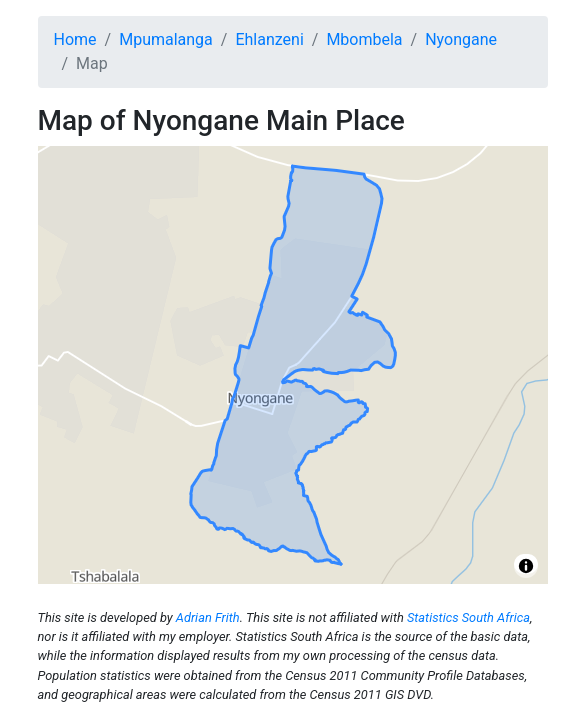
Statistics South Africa (468, 617)
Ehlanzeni (269, 39)
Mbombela (364, 39)
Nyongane (461, 39)
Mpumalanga (166, 39)
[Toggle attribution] (526, 566)
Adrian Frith (208, 617)
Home (75, 39)
